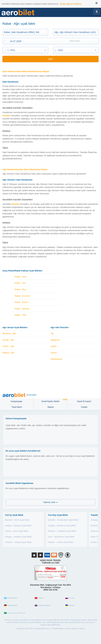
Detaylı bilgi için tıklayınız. (71, 4)
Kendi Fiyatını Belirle (54, 401)
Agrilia (53, 346)
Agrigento (55, 340)
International (11, 598)
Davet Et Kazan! (84, 401)
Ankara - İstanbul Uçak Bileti (18, 526)
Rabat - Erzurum (22, 296)
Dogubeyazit (56, 359)
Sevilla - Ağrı (8, 340)
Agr (52, 333)
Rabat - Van (20, 283)
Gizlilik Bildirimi (58, 628)
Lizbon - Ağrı (8, 346)
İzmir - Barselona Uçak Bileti (61, 537)
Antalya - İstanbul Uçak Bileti (18, 537)
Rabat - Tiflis (20, 315)
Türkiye (39, 598)
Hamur (54, 353)
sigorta (50, 407)
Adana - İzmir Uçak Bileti (16, 531)
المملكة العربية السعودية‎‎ (15, 613)
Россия (70, 598)
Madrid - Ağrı (8, 353)
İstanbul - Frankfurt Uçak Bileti (62, 531)
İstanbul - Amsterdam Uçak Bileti (63, 520)
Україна (70, 606)
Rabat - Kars (21, 277)
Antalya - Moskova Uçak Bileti (62, 526)
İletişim (82, 628)
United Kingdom (43, 606)
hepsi (61, 50)
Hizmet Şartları (72, 628)
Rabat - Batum (21, 302)
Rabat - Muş (20, 289)
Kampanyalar (17, 401)
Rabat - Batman (22, 309)
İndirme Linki (50, 502)
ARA (50, 59)
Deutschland (11, 606)
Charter (84, 407)
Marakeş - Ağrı (9, 333)
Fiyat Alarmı (17, 407)
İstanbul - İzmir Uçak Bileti (17, 520)
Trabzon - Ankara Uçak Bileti (18, 542)
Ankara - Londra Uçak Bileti (61, 542)
